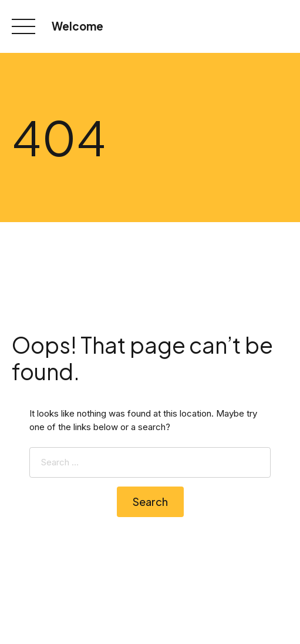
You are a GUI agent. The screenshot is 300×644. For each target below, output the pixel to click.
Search (150, 502)
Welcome (77, 26)
